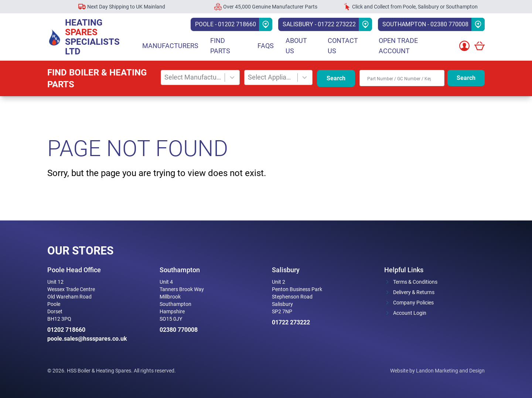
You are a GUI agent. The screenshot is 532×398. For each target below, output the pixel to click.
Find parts (220, 46)
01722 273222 (291, 322)
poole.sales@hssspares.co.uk (87, 339)
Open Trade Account (398, 46)
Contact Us (343, 46)
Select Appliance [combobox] (271, 77)
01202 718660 (66, 330)
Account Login (410, 313)
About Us (296, 46)
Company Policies (413, 303)
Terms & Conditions (415, 282)
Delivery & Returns (414, 292)
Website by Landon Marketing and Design (437, 371)
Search (336, 78)
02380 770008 (179, 330)
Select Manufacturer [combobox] (193, 77)
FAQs (266, 46)
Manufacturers (170, 46)
